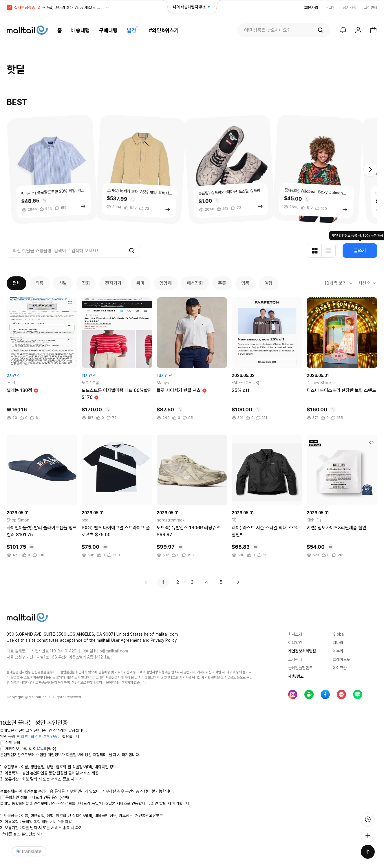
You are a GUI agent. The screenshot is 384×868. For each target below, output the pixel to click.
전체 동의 (10, 743)
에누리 (338, 651)
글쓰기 (360, 250)
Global (339, 634)
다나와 (338, 643)
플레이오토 (341, 659)
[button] (370, 169)
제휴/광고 (296, 676)
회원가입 (311, 8)
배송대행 (81, 30)
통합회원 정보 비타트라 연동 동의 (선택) (34, 797)
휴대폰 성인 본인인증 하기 (23, 834)
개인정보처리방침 (302, 651)
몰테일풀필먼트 (300, 668)
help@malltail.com (111, 651)
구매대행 (108, 30)
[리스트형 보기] (329, 251)
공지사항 (350, 8)
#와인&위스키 (164, 30)
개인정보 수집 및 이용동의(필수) (28, 749)
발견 (131, 30)
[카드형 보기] (315, 251)
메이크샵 (340, 668)
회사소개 (295, 634)
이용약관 (295, 643)
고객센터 (370, 8)
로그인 (330, 8)
